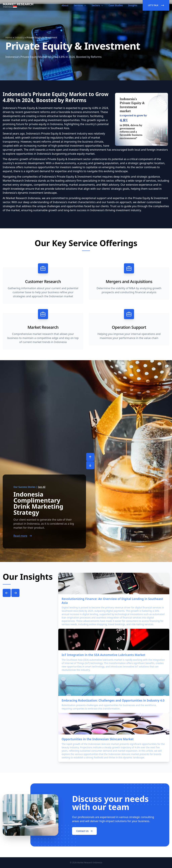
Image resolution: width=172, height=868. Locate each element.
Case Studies (116, 5)
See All (42, 487)
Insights (133, 5)
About (65, 5)
